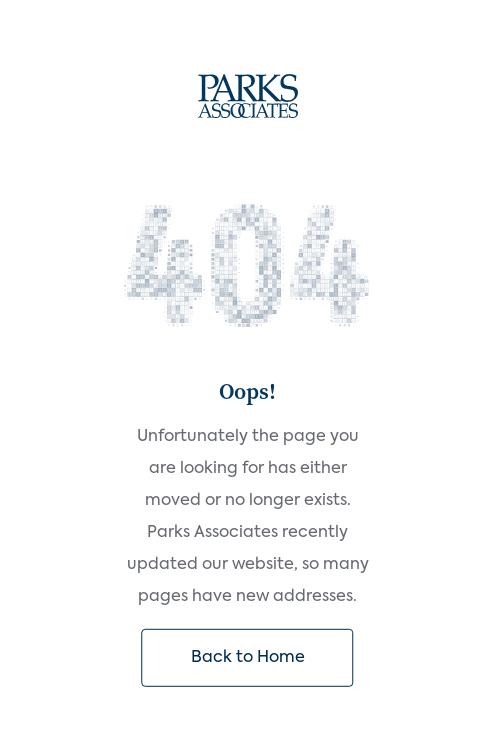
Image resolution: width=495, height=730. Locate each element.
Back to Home (248, 658)
